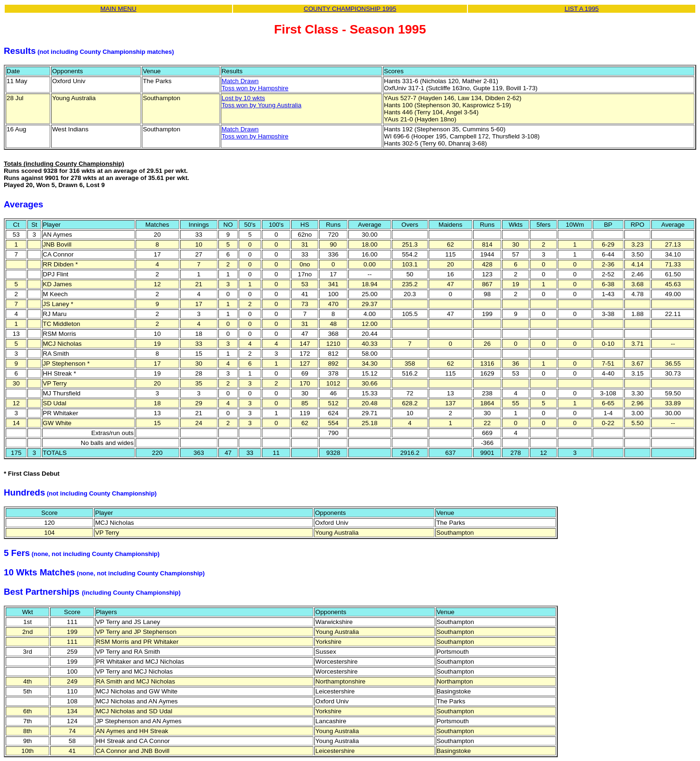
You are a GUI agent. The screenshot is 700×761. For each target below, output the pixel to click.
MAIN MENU (118, 9)
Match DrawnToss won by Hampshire (255, 85)
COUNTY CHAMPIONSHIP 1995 (350, 9)
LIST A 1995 (581, 9)
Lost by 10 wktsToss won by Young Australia (262, 102)
